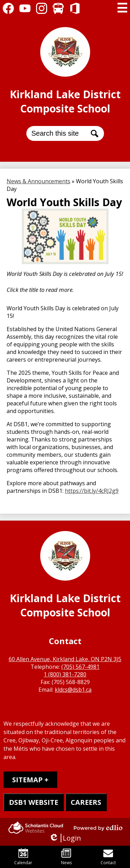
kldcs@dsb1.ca (73, 690)
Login (65, 838)
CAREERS (86, 802)
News (66, 857)
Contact (108, 857)
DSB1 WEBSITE (34, 802)
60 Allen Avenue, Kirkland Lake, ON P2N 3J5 (65, 659)
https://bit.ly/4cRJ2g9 (92, 491)
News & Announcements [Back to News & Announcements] (38, 181)
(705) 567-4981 (80, 667)
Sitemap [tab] (27, 780)
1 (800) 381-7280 (65, 674)
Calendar (23, 857)
